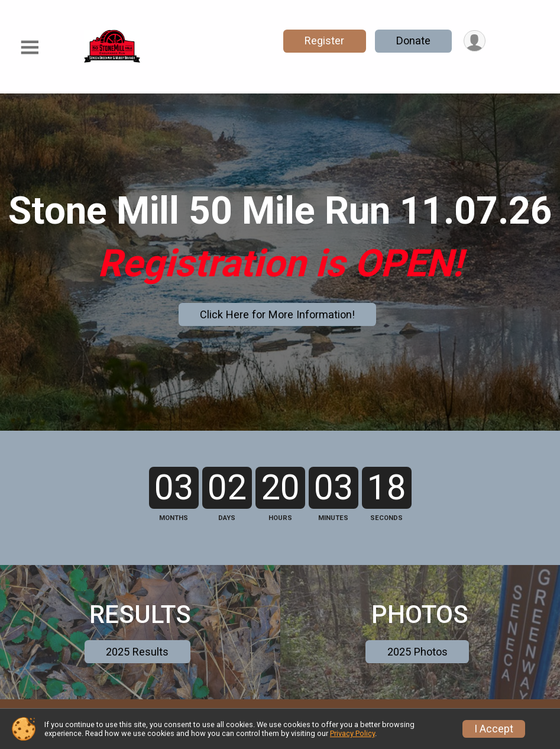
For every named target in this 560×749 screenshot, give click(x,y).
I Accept (494, 729)
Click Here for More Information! (277, 314)
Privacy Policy (352, 733)
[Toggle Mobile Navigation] (30, 48)
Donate (413, 41)
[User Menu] (475, 41)
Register (324, 41)
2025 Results (137, 675)
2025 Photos (417, 675)
